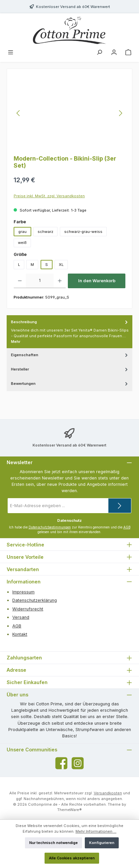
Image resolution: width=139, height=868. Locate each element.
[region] (69, 113)
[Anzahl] (40, 281)
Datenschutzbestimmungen (50, 527)
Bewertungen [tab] (70, 384)
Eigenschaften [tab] (70, 355)
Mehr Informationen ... (96, 831)
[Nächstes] (120, 113)
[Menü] (11, 53)
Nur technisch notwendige (54, 843)
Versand (21, 617)
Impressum (23, 592)
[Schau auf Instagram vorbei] (78, 763)
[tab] (69, 332)
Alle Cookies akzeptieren (72, 858)
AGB (127, 527)
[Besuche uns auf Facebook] (61, 763)
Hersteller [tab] (70, 369)
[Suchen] (99, 53)
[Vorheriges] (19, 113)
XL (61, 265)
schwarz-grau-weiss (83, 232)
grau (22, 232)
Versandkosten (108, 793)
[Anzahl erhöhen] (60, 281)
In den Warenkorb (97, 281)
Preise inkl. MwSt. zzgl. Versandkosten (49, 196)
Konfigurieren (102, 843)
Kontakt (20, 634)
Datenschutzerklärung (35, 600)
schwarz (45, 232)
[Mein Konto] (114, 53)
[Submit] (120, 506)
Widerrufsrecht (28, 609)
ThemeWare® (69, 810)
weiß (22, 243)
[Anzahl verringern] (20, 281)
